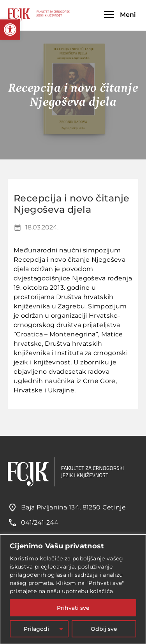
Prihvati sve (73, 608)
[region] (73, 589)
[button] (10, 30)
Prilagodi (36, 629)
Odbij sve (104, 629)
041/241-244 (40, 522)
